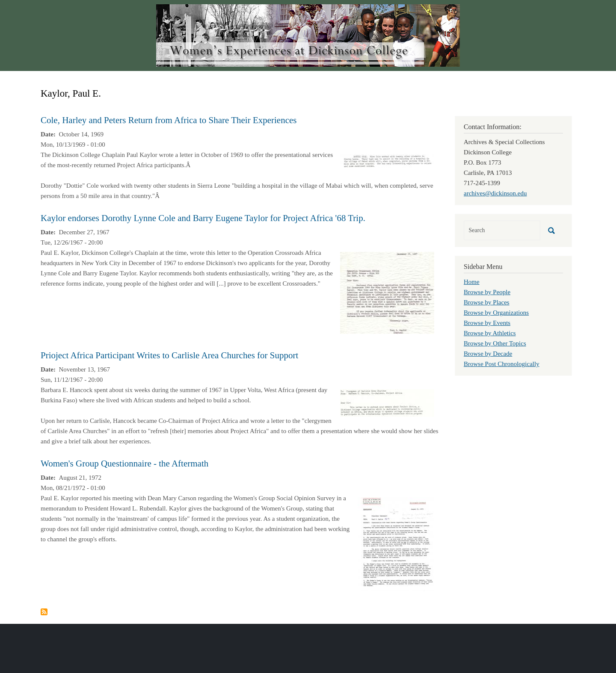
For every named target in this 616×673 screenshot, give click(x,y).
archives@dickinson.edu (495, 193)
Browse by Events (487, 323)
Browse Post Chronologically (502, 364)
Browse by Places (487, 302)
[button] (387, 160)
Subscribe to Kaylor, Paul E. (44, 612)
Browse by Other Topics (495, 343)
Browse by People (487, 292)
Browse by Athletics (490, 333)
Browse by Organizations (496, 313)
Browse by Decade (488, 354)
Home (472, 282)
